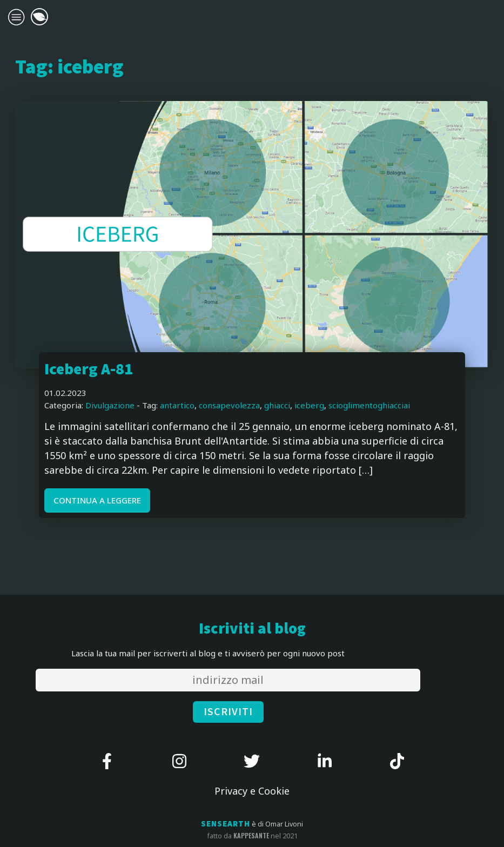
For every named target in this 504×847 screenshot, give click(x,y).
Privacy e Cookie (252, 791)
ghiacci (277, 405)
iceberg (309, 405)
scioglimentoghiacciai (369, 405)
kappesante (251, 836)
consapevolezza (229, 405)
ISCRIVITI (228, 712)
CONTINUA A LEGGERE (97, 500)
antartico (177, 405)
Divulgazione (110, 405)
